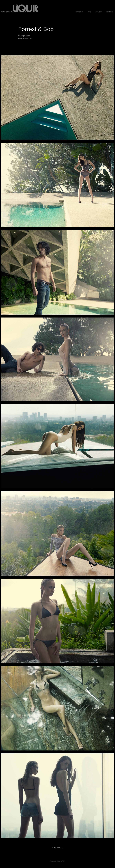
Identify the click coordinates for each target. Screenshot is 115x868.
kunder (98, 12)
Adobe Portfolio (61, 861)
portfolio (79, 12)
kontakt (109, 12)
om (89, 12)
